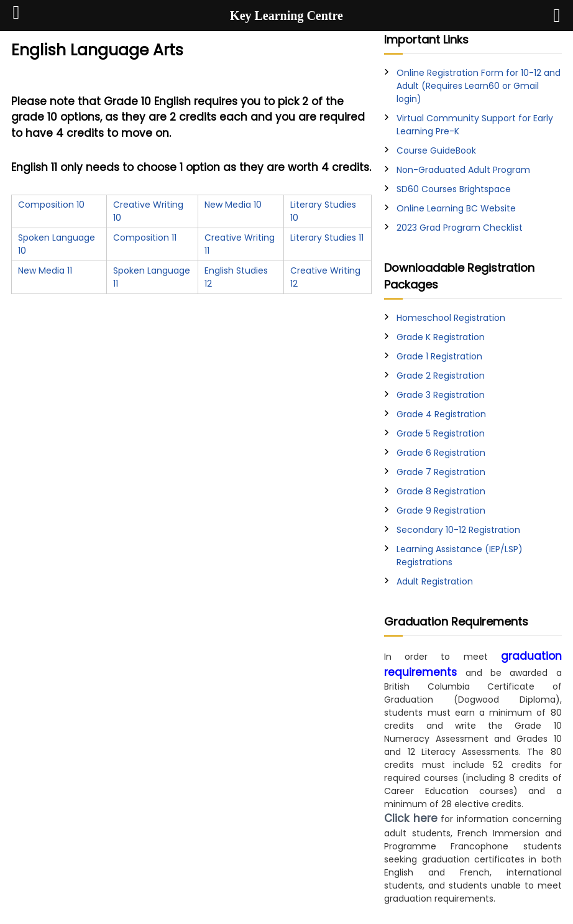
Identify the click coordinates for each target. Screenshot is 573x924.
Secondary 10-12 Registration (458, 530)
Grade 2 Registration (441, 376)
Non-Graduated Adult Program (463, 170)
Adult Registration (435, 581)
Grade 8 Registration (441, 491)
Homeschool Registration (451, 318)
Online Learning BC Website (456, 208)
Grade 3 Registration (441, 395)
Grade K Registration (441, 337)
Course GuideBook (436, 150)
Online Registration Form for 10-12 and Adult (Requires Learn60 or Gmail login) (479, 86)
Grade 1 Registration (439, 356)
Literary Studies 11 (327, 238)
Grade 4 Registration (441, 414)
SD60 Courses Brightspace (454, 189)
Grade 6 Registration (441, 453)
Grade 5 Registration (441, 433)
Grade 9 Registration (441, 511)
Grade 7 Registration (441, 472)
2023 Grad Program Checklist (460, 228)
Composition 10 (51, 205)
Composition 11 (145, 238)
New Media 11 (45, 270)
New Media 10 (233, 205)
